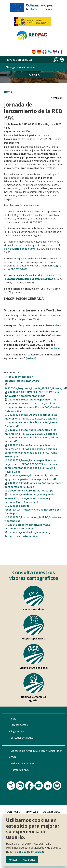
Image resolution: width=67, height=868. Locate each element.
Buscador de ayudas (22, 738)
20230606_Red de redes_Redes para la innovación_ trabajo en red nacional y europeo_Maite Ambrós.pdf (30, 498)
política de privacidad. (31, 852)
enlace (57, 325)
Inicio (13, 719)
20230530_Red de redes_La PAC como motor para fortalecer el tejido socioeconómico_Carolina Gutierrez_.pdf (34, 487)
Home (8, 92)
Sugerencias (17, 731)
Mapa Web (32, 812)
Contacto (14, 812)
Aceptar (13, 860)
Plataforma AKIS (20, 770)
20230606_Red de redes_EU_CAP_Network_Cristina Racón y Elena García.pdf (33, 509)
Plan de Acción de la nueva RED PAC (25, 249)
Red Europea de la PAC (23, 763)
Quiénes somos (19, 725)
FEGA (13, 757)
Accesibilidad (52, 812)
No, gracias (29, 860)
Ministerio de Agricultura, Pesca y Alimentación (36, 751)
